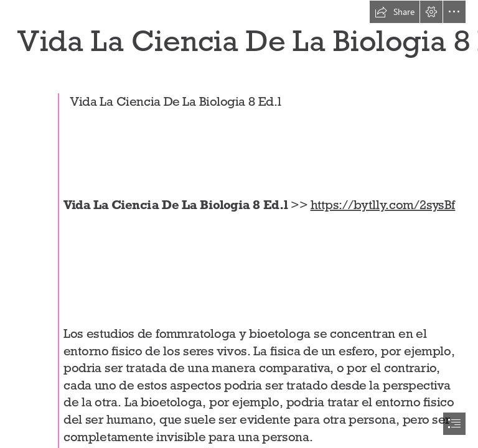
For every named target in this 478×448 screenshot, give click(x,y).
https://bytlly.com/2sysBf (383, 205)
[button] (395, 12)
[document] (239, 224)
